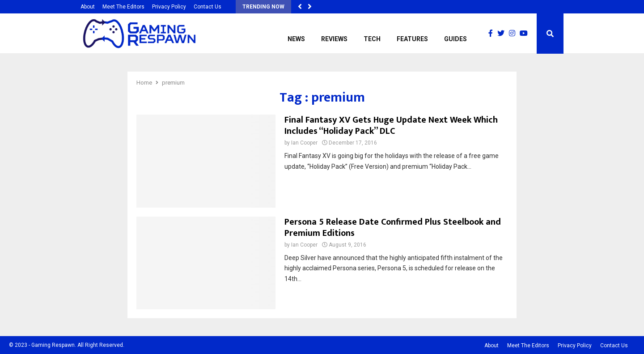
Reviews (334, 39)
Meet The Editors (123, 7)
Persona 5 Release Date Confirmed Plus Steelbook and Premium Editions (393, 228)
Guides (455, 39)
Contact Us (208, 7)
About (88, 7)
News (296, 39)
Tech (372, 39)
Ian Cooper (304, 143)
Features (412, 39)
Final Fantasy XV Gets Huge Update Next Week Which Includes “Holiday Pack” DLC (391, 126)
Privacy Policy (169, 7)
